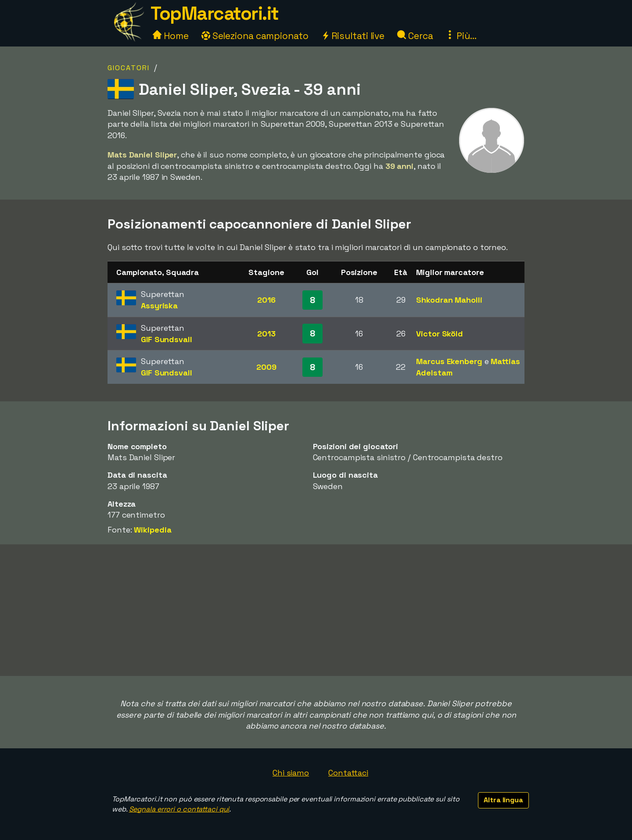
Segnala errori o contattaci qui (179, 809)
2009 (266, 367)
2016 (266, 300)
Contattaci (348, 773)
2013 (266, 334)
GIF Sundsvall (167, 339)
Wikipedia (153, 530)
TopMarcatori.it (215, 13)
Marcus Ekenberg (449, 361)
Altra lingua (503, 800)
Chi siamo (291, 773)
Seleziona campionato (255, 36)
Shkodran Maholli (449, 300)
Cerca (415, 36)
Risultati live (353, 36)
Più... (461, 36)
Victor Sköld (440, 334)
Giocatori (129, 68)
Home (171, 36)
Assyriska (159, 306)
